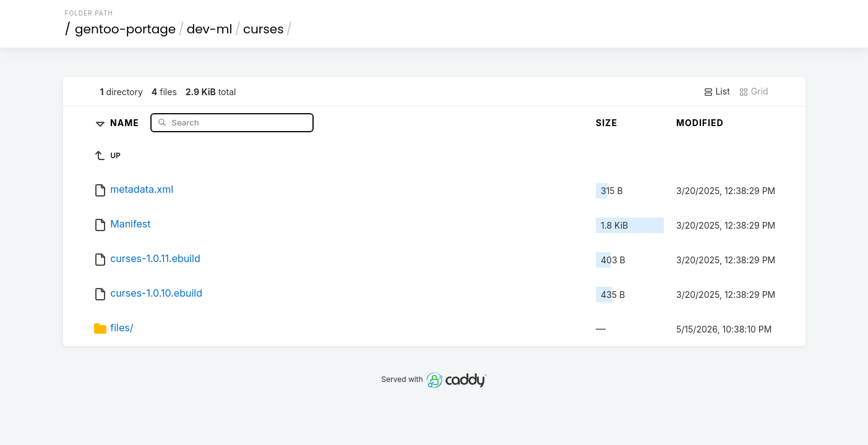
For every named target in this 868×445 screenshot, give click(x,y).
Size (607, 123)
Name (126, 122)
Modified (700, 123)
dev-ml (210, 29)
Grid (754, 91)
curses (264, 29)
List (717, 91)
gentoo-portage (125, 29)
